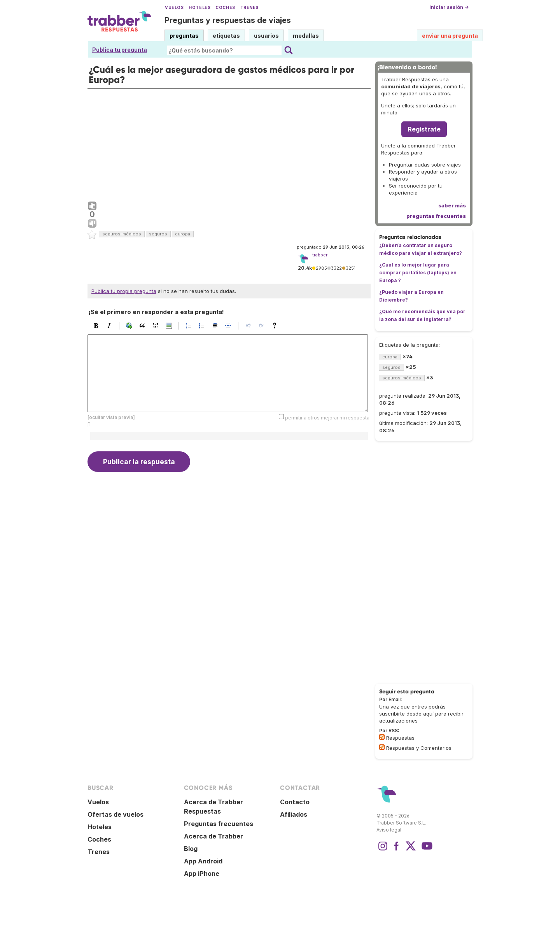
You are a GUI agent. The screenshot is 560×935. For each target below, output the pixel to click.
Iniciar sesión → (449, 7)
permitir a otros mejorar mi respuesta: (328, 418)
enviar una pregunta (450, 36)
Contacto (295, 802)
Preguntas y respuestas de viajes (228, 20)
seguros (158, 234)
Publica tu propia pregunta (124, 291)
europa (183, 234)
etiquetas (226, 36)
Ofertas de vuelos (115, 814)
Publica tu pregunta (120, 50)
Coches (225, 8)
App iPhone (202, 874)
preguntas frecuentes (436, 216)
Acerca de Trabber (213, 836)
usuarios (266, 36)
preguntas (184, 36)
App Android (203, 861)
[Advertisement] (229, 143)
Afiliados (294, 814)
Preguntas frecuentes (219, 824)
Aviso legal (389, 830)
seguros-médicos (122, 234)
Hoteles (199, 8)
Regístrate (424, 129)
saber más (452, 205)
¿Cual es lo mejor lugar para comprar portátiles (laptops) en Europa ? (418, 273)
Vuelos (174, 8)
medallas (306, 36)
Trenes (249, 8)
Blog (191, 849)
